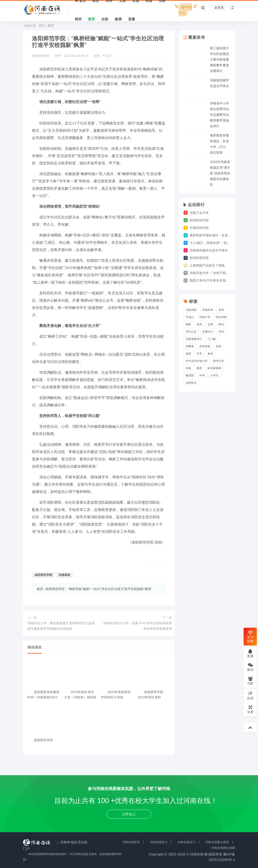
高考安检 (205, 346)
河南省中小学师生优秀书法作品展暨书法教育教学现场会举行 (219, 115)
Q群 (250, 681)
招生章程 (221, 317)
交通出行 (208, 332)
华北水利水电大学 (197, 361)
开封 (221, 332)
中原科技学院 (199, 228)
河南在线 (197, 854)
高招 (219, 346)
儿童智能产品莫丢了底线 (207, 265)
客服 (250, 653)
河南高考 (208, 310)
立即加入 (129, 814)
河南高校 (64, 575)
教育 (51, 26)
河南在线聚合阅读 (217, 842)
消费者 (190, 346)
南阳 (188, 324)
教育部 (190, 375)
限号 (221, 324)
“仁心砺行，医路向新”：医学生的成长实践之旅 (223, 243)
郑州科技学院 (199, 220)
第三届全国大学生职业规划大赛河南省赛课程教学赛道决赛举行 (219, 59)
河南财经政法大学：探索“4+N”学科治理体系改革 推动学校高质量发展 (138, 626)
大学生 (214, 375)
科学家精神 (214, 368)
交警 (210, 324)
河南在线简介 (159, 842)
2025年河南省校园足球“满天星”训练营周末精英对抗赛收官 (220, 173)
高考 (221, 310)
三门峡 (212, 339)
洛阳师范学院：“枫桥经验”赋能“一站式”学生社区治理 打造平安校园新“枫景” (99, 589)
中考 (202, 375)
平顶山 (190, 317)
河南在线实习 (186, 842)
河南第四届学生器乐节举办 (209, 250)
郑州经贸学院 (199, 258)
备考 (210, 354)
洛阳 (188, 354)
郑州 (199, 324)
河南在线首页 (131, 842)
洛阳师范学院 (43, 575)
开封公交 (191, 332)
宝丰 (199, 354)
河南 (188, 368)
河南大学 (205, 317)
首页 (42, 26)
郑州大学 (219, 361)
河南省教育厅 (194, 339)
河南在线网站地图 (223, 848)
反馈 (250, 696)
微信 (250, 667)
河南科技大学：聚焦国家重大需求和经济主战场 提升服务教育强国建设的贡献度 (61, 626)
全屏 (250, 709)
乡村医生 (191, 383)
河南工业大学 (199, 213)
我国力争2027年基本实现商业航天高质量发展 (222, 280)
